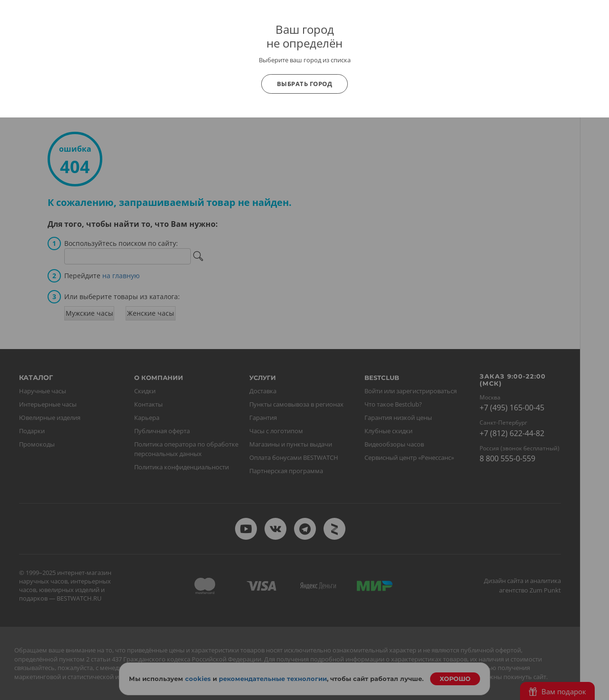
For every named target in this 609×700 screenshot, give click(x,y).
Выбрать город (305, 84)
